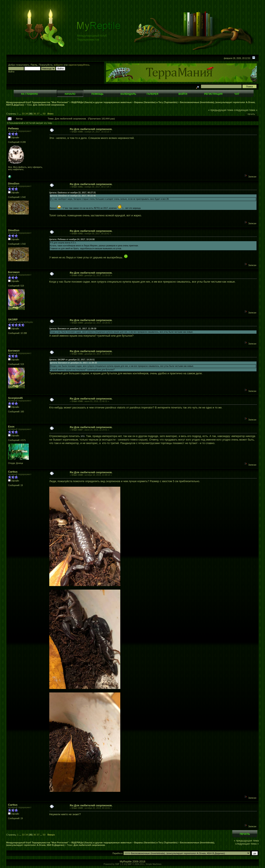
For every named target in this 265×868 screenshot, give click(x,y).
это (83, 436)
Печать (251, 114)
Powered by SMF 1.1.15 (115, 864)
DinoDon (14, 184)
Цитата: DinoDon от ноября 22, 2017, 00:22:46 (73, 196)
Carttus (13, 472)
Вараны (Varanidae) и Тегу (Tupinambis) (156, 102)
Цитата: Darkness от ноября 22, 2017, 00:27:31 (73, 193)
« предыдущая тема (221, 110)
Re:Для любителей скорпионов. (91, 129)
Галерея (153, 94)
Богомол (14, 272)
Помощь (97, 94)
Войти (183, 94)
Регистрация (213, 94)
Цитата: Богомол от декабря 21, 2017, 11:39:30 (73, 329)
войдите (58, 65)
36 (35, 114)
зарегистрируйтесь (79, 65)
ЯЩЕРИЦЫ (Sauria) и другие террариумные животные (101, 102)
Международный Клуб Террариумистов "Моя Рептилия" (37, 102)
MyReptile (126, 861)
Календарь (128, 94)
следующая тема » (246, 110)
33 (23, 114)
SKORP (13, 320)
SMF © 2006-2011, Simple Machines (145, 864)
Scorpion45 (15, 398)
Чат (237, 94)
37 (38, 114)
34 (27, 114)
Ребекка (13, 128)
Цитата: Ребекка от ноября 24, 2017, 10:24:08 (72, 239)
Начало (70, 94)
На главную (30, 94)
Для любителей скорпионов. (49, 105)
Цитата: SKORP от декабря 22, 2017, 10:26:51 (72, 360)
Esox (11, 427)
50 (44, 114)
